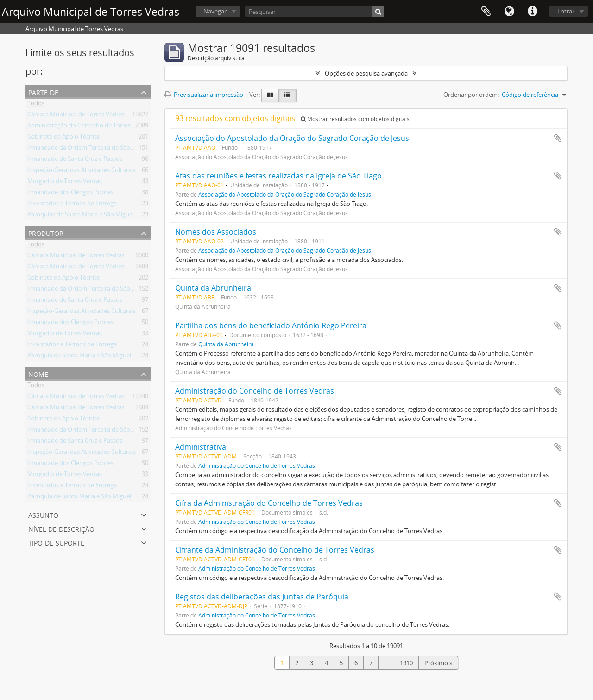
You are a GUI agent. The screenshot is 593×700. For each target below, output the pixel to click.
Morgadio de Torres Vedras (65, 183)
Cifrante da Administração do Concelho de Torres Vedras (275, 550)
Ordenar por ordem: (471, 95)
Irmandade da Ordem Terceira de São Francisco (92, 149)
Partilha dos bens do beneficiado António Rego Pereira (271, 325)
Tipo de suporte (56, 542)
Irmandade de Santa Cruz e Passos (75, 160)
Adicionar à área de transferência (558, 138)
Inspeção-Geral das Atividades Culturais (82, 172)
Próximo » (438, 663)
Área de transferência (486, 12)
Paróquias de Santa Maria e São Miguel (81, 216)
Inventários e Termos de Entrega (72, 205)
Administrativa (201, 447)
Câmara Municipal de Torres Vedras (76, 116)
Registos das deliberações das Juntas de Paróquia (262, 597)
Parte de (43, 92)
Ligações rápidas (532, 12)
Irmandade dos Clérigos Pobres (70, 194)
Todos (36, 105)
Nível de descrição (61, 528)
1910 (406, 663)
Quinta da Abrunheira (213, 288)
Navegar (215, 11)
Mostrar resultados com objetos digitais (355, 119)
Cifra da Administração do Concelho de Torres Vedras (269, 503)
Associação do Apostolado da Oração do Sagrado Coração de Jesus (292, 138)
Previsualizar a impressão (204, 95)
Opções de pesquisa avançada (366, 73)
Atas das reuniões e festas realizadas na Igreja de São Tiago (278, 176)
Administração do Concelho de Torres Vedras (89, 127)
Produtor (46, 232)
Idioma (509, 12)
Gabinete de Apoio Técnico (64, 138)
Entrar (566, 11)
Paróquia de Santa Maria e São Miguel (79, 357)
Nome (38, 373)
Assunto (43, 514)
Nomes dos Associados (216, 232)
